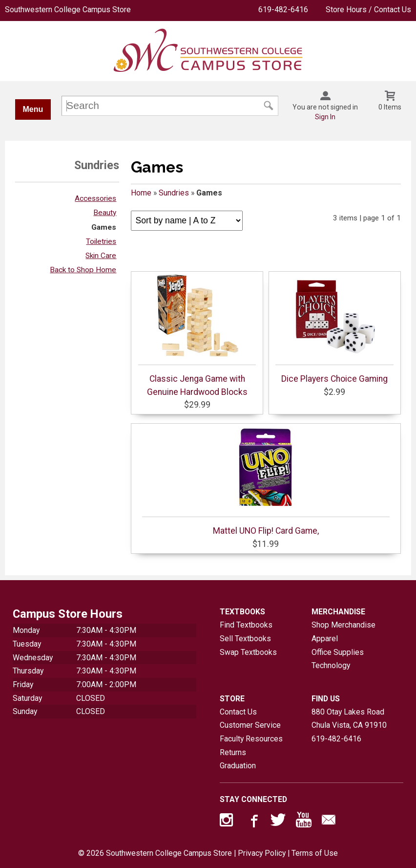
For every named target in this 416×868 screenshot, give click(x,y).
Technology (331, 665)
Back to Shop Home (83, 270)
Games (104, 227)
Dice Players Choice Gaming (334, 329)
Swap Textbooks (248, 652)
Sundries (174, 193)
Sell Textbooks (245, 639)
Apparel (325, 639)
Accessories (95, 198)
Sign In (325, 117)
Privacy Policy (262, 853)
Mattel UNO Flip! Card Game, (266, 481)
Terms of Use (315, 853)
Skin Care (101, 256)
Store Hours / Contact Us (368, 10)
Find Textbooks (246, 625)
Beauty (105, 213)
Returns (233, 752)
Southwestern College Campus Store (68, 10)
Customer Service (250, 725)
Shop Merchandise (343, 625)
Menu (33, 109)
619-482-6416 (283, 10)
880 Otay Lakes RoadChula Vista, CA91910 (349, 719)
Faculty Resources (251, 739)
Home (141, 193)
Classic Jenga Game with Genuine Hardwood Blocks (197, 335)
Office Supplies (338, 652)
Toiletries (101, 241)
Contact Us (238, 712)
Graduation (238, 766)
